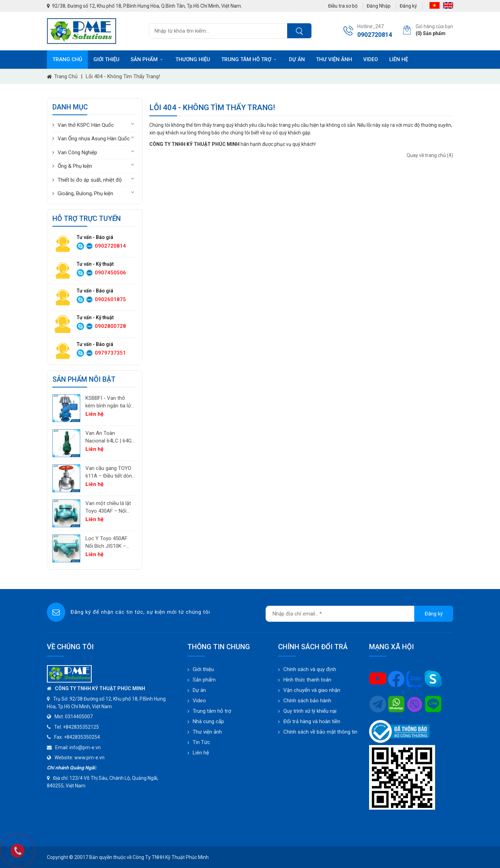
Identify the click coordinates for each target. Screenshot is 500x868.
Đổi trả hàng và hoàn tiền (312, 721)
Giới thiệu (106, 59)
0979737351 (110, 353)
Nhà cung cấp (208, 721)
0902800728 (110, 326)
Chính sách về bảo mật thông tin (320, 732)
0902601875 (110, 299)
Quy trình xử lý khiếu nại (310, 711)
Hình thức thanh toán (307, 680)
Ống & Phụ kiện (75, 166)
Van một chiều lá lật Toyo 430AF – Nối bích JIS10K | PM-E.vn (110, 508)
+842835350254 (82, 737)
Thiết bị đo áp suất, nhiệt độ (90, 180)
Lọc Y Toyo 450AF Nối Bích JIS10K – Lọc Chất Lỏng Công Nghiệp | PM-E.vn (109, 543)
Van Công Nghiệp (77, 152)
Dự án (297, 59)
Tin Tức (201, 742)
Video (371, 59)
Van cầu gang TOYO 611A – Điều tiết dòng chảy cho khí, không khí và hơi (110, 473)
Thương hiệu (193, 59)
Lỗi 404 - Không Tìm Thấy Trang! (123, 76)
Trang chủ (67, 59)
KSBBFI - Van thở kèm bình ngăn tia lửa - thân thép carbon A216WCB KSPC (110, 402)
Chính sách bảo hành (307, 701)
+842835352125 (81, 727)
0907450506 (110, 273)
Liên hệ (399, 59)
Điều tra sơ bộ (343, 6)
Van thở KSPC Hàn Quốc (86, 125)
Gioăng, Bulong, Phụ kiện (85, 193)
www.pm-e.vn (89, 758)
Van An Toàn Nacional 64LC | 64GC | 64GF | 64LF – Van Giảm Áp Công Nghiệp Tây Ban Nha (110, 437)
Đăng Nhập (379, 6)
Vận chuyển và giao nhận (312, 690)
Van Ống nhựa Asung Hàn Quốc (94, 139)
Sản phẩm (147, 59)
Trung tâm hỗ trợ (249, 59)
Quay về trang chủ (430, 155)
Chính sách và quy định (310, 669)
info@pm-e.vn (85, 747)
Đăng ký (408, 6)
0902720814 (110, 246)
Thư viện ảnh (334, 59)
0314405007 (79, 717)
